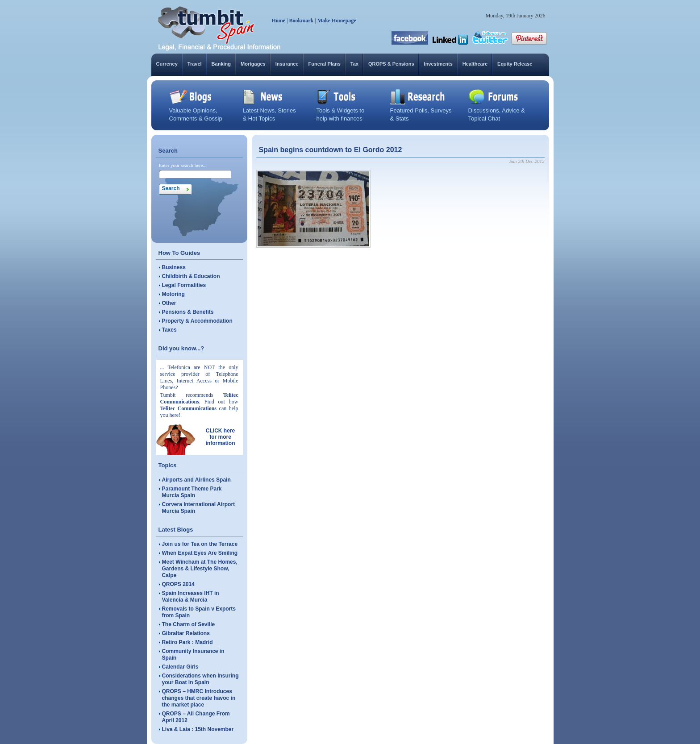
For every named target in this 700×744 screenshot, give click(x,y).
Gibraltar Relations (186, 633)
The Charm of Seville (189, 624)
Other (169, 303)
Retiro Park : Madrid (187, 642)
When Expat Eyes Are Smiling (200, 553)
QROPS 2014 (178, 584)
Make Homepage (337, 21)
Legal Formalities (184, 285)
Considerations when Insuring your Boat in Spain (200, 679)
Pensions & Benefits (188, 312)
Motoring (173, 294)
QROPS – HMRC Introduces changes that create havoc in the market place (199, 698)
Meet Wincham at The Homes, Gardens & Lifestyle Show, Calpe (200, 569)
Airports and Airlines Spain (196, 480)
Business (174, 267)
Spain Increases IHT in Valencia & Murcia (191, 596)
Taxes (169, 330)
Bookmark (302, 21)
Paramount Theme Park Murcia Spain (192, 492)
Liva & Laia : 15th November (198, 729)
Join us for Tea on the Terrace (200, 544)
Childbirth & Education (191, 276)
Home (279, 21)
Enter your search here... (183, 165)
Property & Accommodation (197, 321)
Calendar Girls (180, 667)
